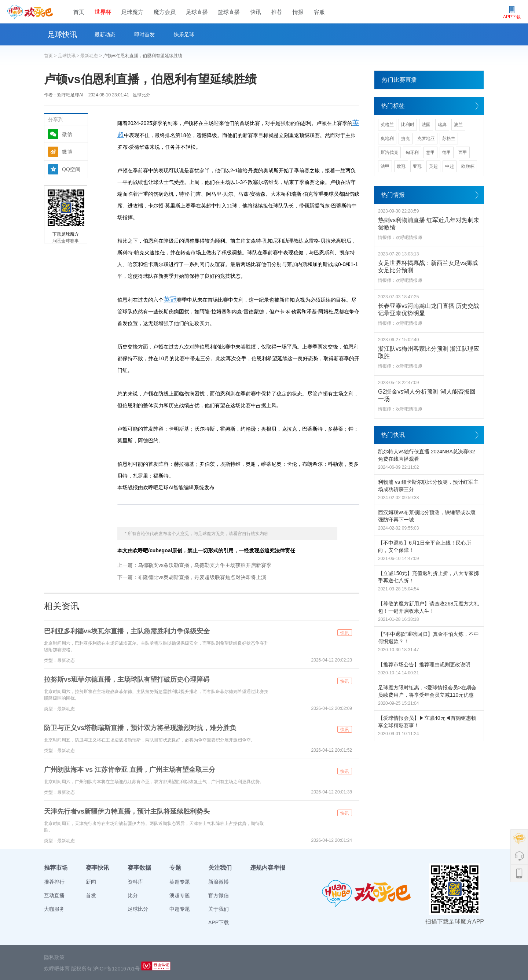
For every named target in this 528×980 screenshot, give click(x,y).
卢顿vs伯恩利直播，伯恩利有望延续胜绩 (143, 56)
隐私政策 (54, 957)
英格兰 (387, 125)
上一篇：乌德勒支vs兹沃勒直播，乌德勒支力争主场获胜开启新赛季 (194, 565)
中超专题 (180, 909)
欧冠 (401, 166)
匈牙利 (412, 152)
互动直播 (54, 895)
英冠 (170, 299)
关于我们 (219, 909)
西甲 (463, 152)
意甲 (430, 152)
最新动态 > (92, 56)
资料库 (135, 882)
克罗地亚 (426, 139)
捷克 (406, 139)
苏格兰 (449, 139)
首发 (91, 895)
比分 (133, 895)
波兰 (458, 125)
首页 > (51, 56)
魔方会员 (165, 12)
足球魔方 (132, 12)
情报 (298, 12)
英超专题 (180, 882)
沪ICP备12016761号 (117, 969)
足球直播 (197, 12)
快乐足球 (184, 34)
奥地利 (387, 139)
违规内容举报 (268, 868)
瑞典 (442, 125)
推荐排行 (54, 882)
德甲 (447, 152)
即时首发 (144, 34)
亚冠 (417, 166)
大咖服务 (54, 909)
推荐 (277, 12)
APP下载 (219, 922)
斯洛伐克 (389, 152)
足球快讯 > (69, 56)
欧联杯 (468, 166)
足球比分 (142, 95)
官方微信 (219, 895)
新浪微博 (219, 882)
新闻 (91, 882)
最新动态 (105, 34)
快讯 (256, 12)
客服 (319, 12)
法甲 (385, 166)
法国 (426, 125)
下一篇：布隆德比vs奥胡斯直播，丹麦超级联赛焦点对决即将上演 (192, 577)
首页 (79, 12)
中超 (450, 166)
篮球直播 (229, 12)
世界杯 (103, 12)
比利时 (408, 125)
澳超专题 (180, 895)
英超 (433, 166)
